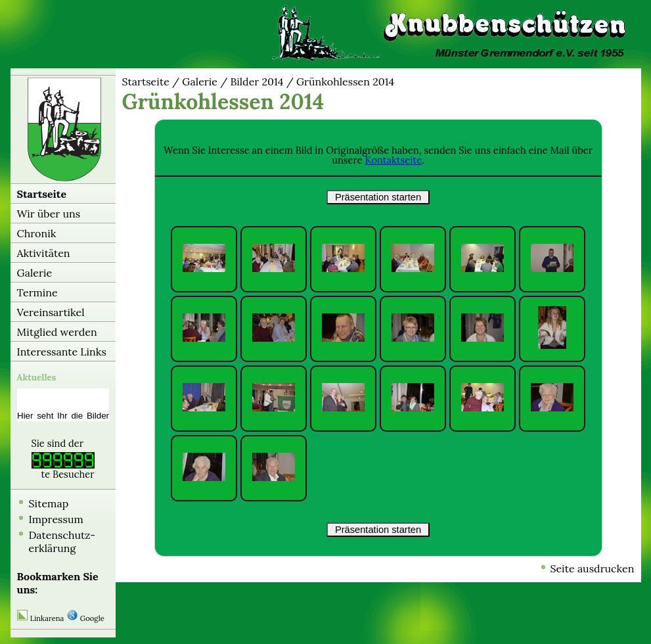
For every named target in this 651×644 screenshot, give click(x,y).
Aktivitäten (44, 253)
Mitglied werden (57, 332)
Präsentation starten (378, 197)
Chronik (37, 233)
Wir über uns (49, 214)
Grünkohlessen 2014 (345, 81)
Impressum (56, 519)
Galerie (35, 273)
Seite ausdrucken (592, 568)
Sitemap (49, 503)
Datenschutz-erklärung (62, 541)
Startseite (42, 194)
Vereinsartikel (51, 312)
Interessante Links (62, 352)
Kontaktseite (394, 160)
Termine (37, 292)
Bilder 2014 (257, 81)
